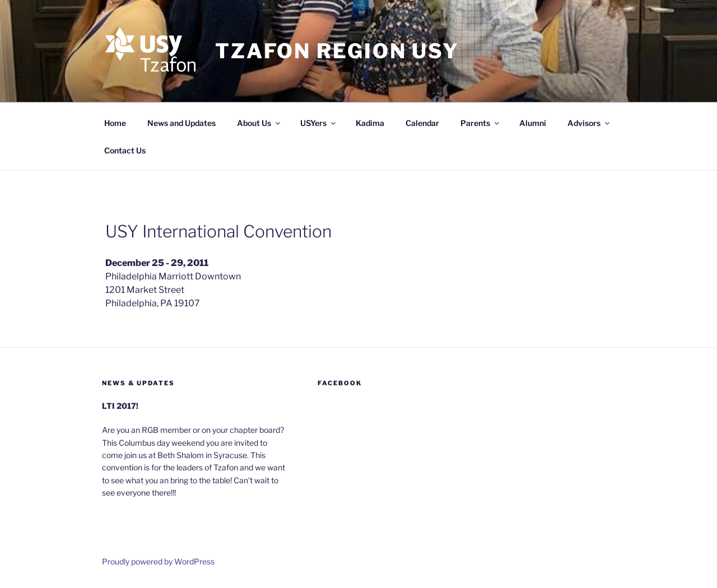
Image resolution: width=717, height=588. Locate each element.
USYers (319, 123)
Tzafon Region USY (337, 51)
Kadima (370, 123)
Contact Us (125, 150)
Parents (481, 123)
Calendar (422, 123)
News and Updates (181, 123)
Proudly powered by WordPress (158, 561)
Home (115, 123)
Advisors (589, 123)
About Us (259, 123)
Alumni (533, 123)
